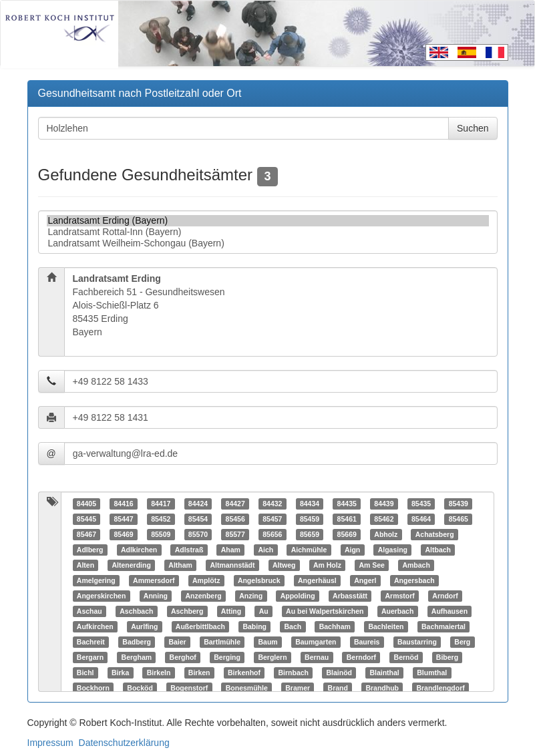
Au (264, 611)
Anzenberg (203, 596)
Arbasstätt (350, 596)
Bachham (335, 626)
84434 (310, 504)
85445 (86, 519)
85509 (161, 534)
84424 (198, 504)
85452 (161, 519)
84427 (235, 504)
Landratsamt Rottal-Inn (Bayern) (268, 232)
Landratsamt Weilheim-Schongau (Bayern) (268, 243)
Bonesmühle (247, 688)
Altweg (284, 565)
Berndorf (361, 657)
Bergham (137, 657)
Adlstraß (189, 550)
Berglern (272, 657)
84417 (161, 504)
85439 (459, 504)
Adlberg (90, 550)
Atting (231, 611)
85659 (310, 534)
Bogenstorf (189, 688)
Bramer (298, 688)
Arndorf (445, 596)
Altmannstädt (232, 565)
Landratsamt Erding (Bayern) (268, 221)
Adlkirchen (139, 550)
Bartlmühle (222, 642)
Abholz (386, 534)
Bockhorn (93, 688)
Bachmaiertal (443, 626)
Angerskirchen (102, 596)
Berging (227, 657)
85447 (123, 519)
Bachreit (91, 642)
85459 (310, 519)
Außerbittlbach (200, 626)
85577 (235, 534)
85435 (421, 504)
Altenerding (132, 565)
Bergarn (90, 657)
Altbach (438, 550)
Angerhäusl (317, 580)
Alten (85, 565)
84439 (384, 504)
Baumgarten (316, 642)
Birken (199, 673)
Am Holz (327, 565)
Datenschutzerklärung (124, 743)
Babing (254, 626)
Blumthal (432, 673)
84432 (272, 504)
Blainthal (384, 673)
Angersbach (414, 580)
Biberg (447, 657)
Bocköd (140, 688)
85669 (347, 534)
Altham (180, 565)
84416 (123, 504)
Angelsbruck (259, 580)
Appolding (298, 596)
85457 (272, 519)
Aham (231, 550)
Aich (265, 550)
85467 (86, 534)
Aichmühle (309, 550)
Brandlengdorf (440, 688)
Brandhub (382, 688)
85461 (347, 519)
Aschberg (187, 611)
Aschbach (136, 611)
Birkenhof (244, 673)
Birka (120, 673)
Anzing (251, 596)
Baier (177, 642)
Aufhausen (450, 611)
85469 (123, 534)
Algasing (393, 550)
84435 (347, 504)
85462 (384, 519)
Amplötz (206, 580)
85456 (235, 519)
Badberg (137, 642)
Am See (372, 565)
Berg (462, 642)
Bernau (317, 657)
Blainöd (339, 673)
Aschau (90, 611)
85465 (459, 519)
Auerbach (397, 611)
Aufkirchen (95, 626)
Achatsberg (435, 534)
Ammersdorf (154, 580)
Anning (156, 596)
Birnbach (293, 673)
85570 (198, 534)
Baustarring (417, 642)
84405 (86, 504)
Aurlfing (144, 626)
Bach (293, 626)
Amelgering (96, 580)
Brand (338, 688)
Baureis (367, 642)
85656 (272, 534)
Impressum (50, 743)
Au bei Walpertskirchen (325, 611)
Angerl (365, 580)
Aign (352, 550)
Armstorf (400, 596)
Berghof (183, 657)
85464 (421, 519)
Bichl (85, 673)
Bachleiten (386, 626)
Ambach (416, 565)
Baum (267, 642)
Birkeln (159, 673)
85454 (198, 519)
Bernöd (406, 657)
